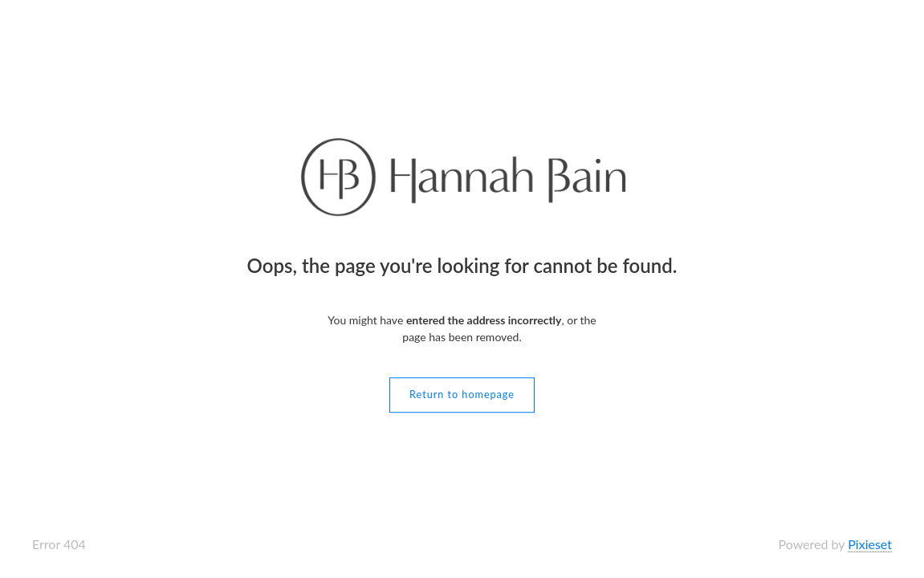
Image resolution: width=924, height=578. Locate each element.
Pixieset (870, 544)
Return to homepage (462, 395)
